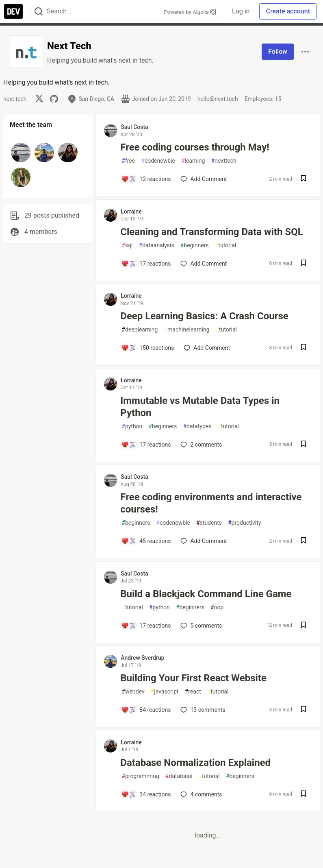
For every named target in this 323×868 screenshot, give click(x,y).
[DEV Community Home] (13, 11)
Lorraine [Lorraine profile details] (131, 212)
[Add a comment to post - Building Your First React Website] (146, 710)
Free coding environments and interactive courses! (211, 503)
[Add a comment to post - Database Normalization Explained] (146, 794)
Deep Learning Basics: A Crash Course (204, 316)
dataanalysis (157, 245)
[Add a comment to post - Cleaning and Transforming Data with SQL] (146, 264)
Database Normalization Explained (195, 763)
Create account (288, 11)
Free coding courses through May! (195, 147)
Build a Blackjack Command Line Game (206, 594)
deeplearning (140, 330)
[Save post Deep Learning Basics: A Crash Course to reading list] (303, 348)
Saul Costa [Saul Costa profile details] (134, 127)
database (179, 776)
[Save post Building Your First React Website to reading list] (303, 710)
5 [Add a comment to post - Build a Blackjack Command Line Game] (200, 626)
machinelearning (186, 330)
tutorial (226, 245)
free (128, 161)
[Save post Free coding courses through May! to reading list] (303, 179)
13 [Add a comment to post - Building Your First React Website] (202, 710)
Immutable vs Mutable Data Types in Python (200, 407)
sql (127, 245)
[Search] (39, 12)
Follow (278, 51)
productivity (244, 523)
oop (217, 607)
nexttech (223, 161)
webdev (133, 692)
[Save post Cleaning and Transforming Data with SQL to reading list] (303, 264)
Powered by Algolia (190, 12)
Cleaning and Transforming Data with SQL (211, 232)
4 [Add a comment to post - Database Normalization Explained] (200, 794)
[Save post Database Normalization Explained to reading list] (303, 795)
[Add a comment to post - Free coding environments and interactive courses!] (146, 541)
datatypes (197, 426)
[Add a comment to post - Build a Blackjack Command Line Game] (146, 626)
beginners (195, 245)
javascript (165, 692)
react (193, 692)
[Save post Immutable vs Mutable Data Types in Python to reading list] (303, 445)
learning (193, 161)
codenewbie (158, 161)
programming (140, 776)
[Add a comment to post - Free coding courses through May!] (146, 179)
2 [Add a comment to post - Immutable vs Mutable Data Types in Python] (200, 445)
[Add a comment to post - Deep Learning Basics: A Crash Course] (147, 348)
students (209, 523)
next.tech (15, 99)
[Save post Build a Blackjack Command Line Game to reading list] (303, 626)
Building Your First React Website (193, 678)
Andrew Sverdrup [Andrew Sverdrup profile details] (142, 658)
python (132, 426)
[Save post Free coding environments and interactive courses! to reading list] (303, 541)
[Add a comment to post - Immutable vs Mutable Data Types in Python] (146, 445)
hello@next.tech (218, 99)
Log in (241, 11)
